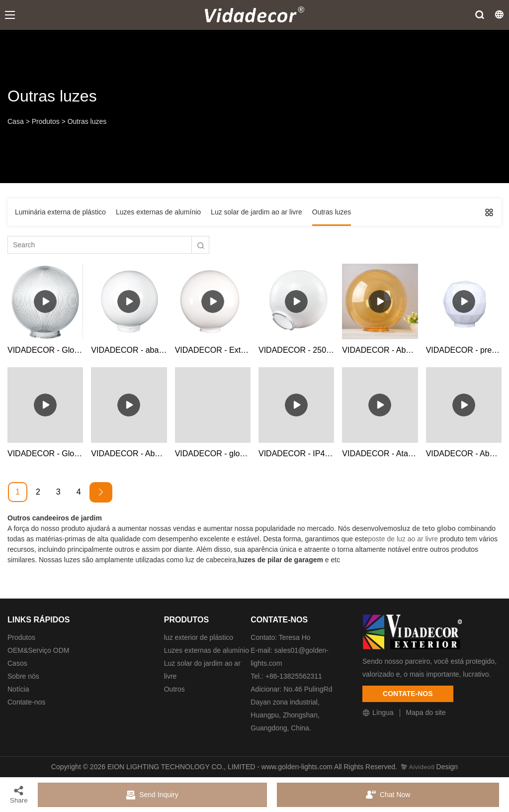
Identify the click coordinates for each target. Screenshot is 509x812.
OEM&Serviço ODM (38, 650)
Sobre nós (23, 676)
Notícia (18, 689)
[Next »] (101, 492)
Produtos (46, 121)
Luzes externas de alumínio (207, 650)
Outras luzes (87, 121)
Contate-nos (26, 702)
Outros (174, 689)
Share (19, 794)
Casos (17, 663)
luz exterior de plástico (199, 637)
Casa (16, 121)
